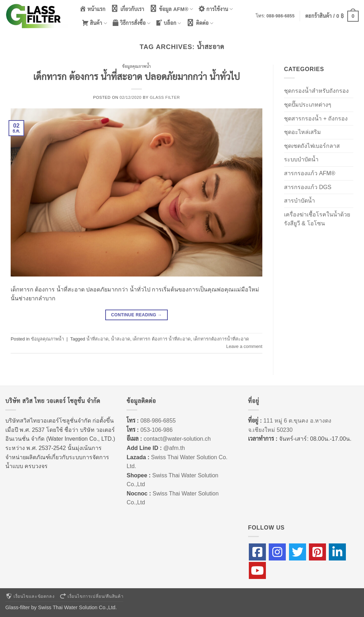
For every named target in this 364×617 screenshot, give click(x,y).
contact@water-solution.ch (177, 439)
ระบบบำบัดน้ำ (301, 159)
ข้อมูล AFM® (171, 9)
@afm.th (174, 448)
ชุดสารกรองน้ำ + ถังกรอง (316, 119)
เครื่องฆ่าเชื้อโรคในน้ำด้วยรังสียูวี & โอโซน (317, 219)
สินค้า (94, 23)
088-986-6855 (281, 16)
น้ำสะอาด (121, 339)
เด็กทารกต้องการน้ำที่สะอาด (221, 339)
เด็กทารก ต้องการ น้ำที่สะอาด (162, 339)
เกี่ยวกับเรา (127, 9)
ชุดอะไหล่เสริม (303, 132)
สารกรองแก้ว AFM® (310, 173)
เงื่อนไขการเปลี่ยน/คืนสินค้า (91, 596)
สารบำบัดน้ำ (299, 201)
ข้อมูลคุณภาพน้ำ (136, 66)
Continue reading (136, 315)
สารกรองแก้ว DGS (308, 187)
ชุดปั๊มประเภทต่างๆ (308, 105)
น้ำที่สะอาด (97, 339)
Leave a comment (244, 346)
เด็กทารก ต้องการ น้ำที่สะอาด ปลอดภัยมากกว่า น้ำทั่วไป (136, 77)
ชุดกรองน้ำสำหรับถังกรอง (316, 91)
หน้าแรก (92, 9)
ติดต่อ (200, 23)
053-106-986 (157, 430)
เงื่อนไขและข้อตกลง (30, 596)
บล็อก (168, 23)
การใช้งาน (216, 9)
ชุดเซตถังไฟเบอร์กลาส (312, 146)
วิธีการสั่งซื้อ (131, 23)
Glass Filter (165, 97)
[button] (332, 16)
